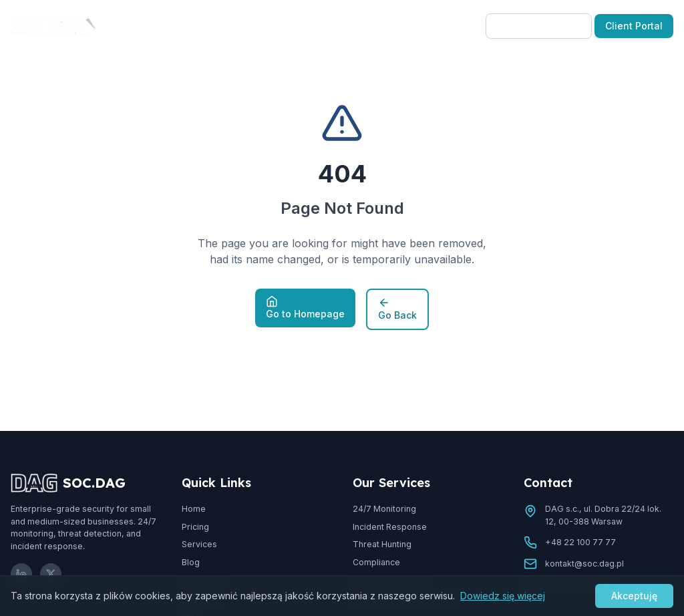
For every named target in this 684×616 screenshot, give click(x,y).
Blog (318, 26)
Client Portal (634, 26)
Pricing (273, 26)
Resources (379, 26)
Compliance (376, 562)
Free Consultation (539, 26)
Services (199, 544)
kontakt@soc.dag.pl (584, 564)
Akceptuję (634, 596)
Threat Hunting (382, 544)
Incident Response (390, 527)
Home (194, 509)
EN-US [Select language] (452, 26)
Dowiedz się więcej (503, 596)
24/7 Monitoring (384, 509)
